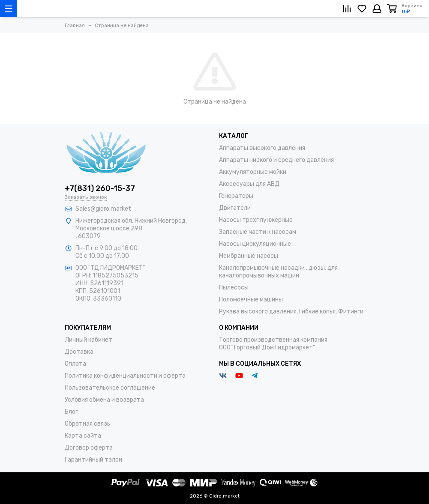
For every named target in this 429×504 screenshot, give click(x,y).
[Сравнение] (347, 9)
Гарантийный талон (93, 460)
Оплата (75, 364)
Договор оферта (89, 448)
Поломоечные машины (251, 300)
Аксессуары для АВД (249, 184)
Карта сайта (83, 436)
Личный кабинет (88, 340)
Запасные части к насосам (258, 232)
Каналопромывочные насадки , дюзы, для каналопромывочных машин (278, 272)
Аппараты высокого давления (262, 148)
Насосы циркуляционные (255, 244)
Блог (71, 412)
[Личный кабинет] (377, 9)
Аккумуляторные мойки (253, 172)
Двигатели (235, 208)
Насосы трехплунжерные (256, 220)
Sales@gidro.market (103, 209)
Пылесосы (234, 288)
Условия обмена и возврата (104, 400)
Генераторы (236, 196)
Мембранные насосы (249, 256)
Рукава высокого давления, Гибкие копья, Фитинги (291, 312)
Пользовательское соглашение (110, 388)
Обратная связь (87, 424)
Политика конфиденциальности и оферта (125, 376)
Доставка (79, 352)
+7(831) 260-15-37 (100, 188)
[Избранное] (362, 9)
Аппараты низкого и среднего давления (276, 160)
